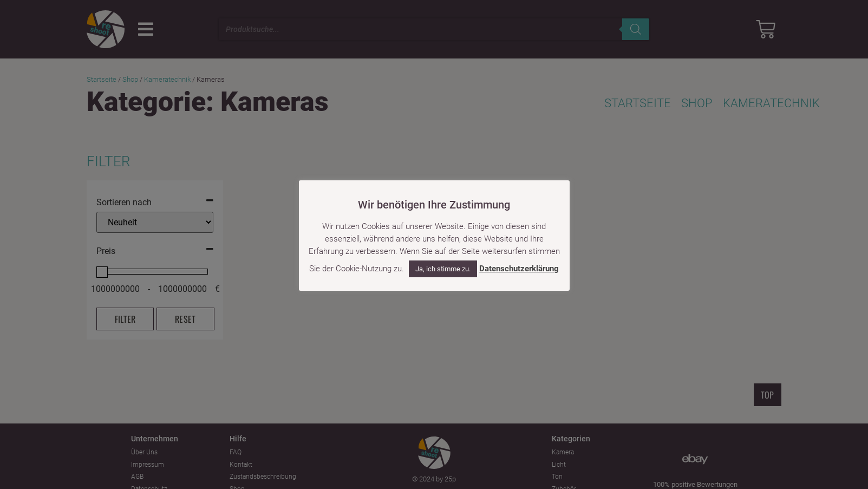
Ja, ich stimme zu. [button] (443, 269)
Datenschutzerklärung (519, 269)
